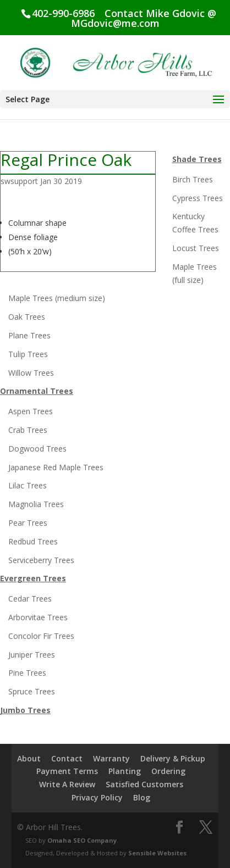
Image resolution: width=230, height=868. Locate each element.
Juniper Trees (32, 655)
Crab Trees (28, 430)
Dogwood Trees (37, 449)
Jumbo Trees (25, 710)
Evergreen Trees (33, 578)
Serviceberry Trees (41, 560)
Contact (67, 758)
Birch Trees (193, 179)
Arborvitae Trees (38, 617)
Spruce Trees (32, 691)
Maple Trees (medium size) (57, 298)
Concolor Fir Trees (41, 636)
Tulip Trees (28, 354)
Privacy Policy (97, 797)
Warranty (111, 758)
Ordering (168, 771)
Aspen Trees (31, 411)
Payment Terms (67, 771)
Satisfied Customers (144, 784)
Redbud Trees (33, 541)
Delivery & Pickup (173, 758)
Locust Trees (196, 248)
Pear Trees (28, 523)
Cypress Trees (198, 198)
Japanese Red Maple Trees (56, 467)
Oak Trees (27, 317)
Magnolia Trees (36, 504)
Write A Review (67, 784)
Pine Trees (27, 673)
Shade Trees (197, 159)
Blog (142, 797)
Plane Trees (29, 335)
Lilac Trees (28, 485)
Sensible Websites (157, 853)
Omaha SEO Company (82, 840)
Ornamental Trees (37, 391)
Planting (125, 771)
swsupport (19, 181)
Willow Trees (31, 373)
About (29, 758)
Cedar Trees (30, 599)
